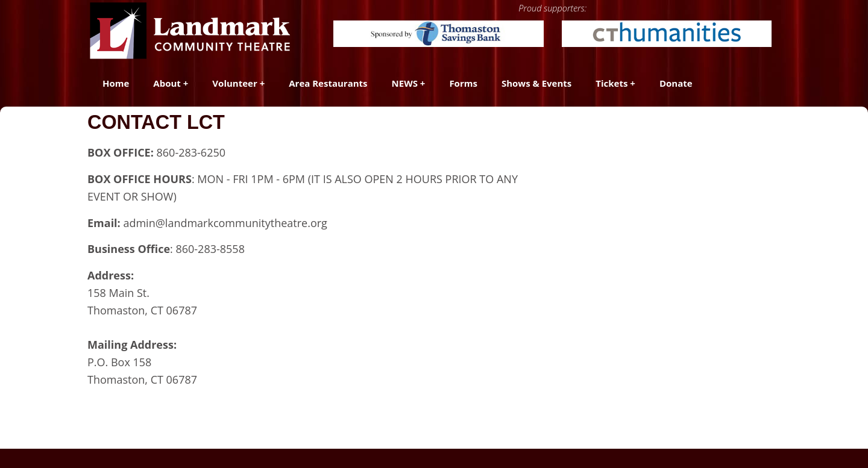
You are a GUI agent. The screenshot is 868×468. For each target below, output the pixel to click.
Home (116, 83)
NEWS (405, 83)
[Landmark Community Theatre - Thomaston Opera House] (191, 30)
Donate (676, 83)
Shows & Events (536, 83)
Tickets (612, 83)
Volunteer (234, 83)
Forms (463, 83)
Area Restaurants (328, 83)
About (167, 83)
